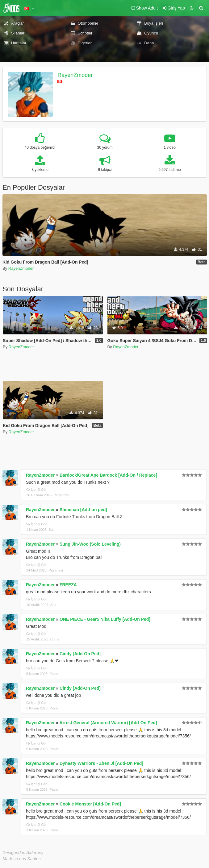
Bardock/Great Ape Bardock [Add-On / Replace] (108, 475)
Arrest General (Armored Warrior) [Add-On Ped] (108, 723)
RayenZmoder (75, 75)
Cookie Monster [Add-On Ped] (90, 804)
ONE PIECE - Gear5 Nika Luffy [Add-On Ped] (105, 619)
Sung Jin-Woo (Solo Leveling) (90, 544)
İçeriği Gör (37, 490)
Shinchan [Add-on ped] (83, 510)
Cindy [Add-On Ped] (80, 654)
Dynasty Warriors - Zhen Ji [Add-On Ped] (101, 763)
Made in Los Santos (22, 859)
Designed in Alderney (23, 853)
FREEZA (68, 585)
